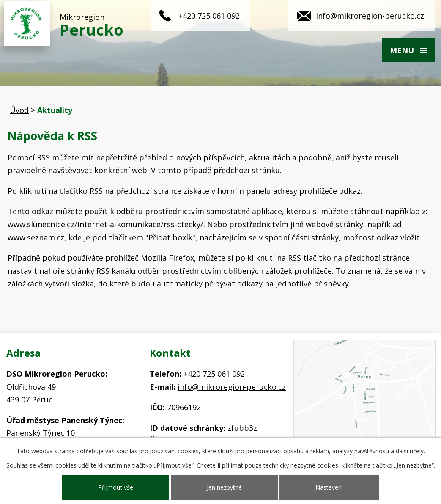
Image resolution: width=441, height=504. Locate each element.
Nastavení (329, 487)
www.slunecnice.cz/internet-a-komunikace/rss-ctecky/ (105, 224)
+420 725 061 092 (209, 16)
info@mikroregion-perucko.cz (370, 16)
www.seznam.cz (36, 237)
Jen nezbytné (224, 487)
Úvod (19, 110)
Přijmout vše (116, 487)
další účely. (410, 451)
